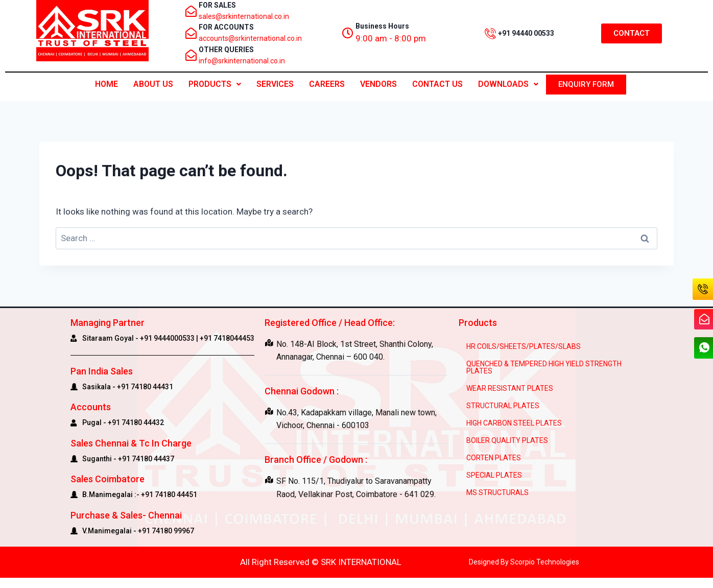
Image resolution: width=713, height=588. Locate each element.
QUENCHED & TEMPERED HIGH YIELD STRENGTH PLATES (544, 367)
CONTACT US (437, 84)
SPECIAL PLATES (494, 475)
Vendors (378, 84)
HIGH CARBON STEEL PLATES (514, 423)
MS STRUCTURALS (497, 492)
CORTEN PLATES (494, 458)
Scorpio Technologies (545, 562)
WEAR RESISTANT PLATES (510, 388)
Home (106, 84)
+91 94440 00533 (526, 33)
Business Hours (382, 26)
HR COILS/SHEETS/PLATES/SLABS (524, 346)
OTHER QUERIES (226, 50)
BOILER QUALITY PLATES (507, 440)
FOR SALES (217, 5)
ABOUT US (153, 84)
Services (275, 84)
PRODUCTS (215, 84)
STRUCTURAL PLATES (503, 406)
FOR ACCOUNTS (226, 27)
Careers (327, 84)
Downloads (508, 84)
